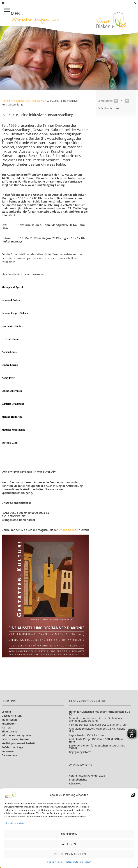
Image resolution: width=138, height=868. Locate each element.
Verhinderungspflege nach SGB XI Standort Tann (98, 725)
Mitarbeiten (9, 724)
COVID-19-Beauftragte (15, 739)
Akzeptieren (69, 834)
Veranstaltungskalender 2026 (87, 776)
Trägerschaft (9, 720)
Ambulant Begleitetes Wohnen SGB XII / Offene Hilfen (97, 730)
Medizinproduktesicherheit (18, 743)
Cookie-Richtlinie (55, 862)
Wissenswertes (20, 101)
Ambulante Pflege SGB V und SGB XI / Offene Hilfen (96, 740)
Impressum (85, 862)
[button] (133, 795)
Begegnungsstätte (80, 752)
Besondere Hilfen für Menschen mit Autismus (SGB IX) (97, 747)
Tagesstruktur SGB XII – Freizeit (88, 735)
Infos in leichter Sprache (17, 735)
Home (5, 101)
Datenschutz (72, 862)
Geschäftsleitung (12, 716)
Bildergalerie (9, 731)
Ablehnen (69, 844)
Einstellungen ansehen (69, 854)
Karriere (7, 728)
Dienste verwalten (14, 823)
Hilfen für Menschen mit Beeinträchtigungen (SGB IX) (100, 713)
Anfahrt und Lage (12, 747)
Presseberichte (78, 780)
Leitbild (6, 712)
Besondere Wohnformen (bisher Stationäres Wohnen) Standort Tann (96, 719)
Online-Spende (69, 530)
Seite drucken (108, 108)
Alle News (38, 101)
